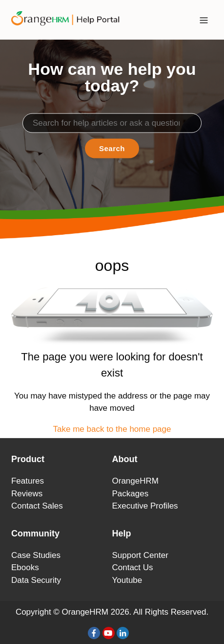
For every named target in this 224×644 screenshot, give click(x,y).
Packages (131, 494)
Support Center (140, 555)
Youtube (127, 580)
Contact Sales (37, 506)
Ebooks (25, 567)
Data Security (36, 580)
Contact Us (133, 567)
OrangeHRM (135, 481)
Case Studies (36, 555)
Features (28, 481)
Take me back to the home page (112, 429)
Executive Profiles (145, 506)
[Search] (112, 123)
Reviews (27, 494)
